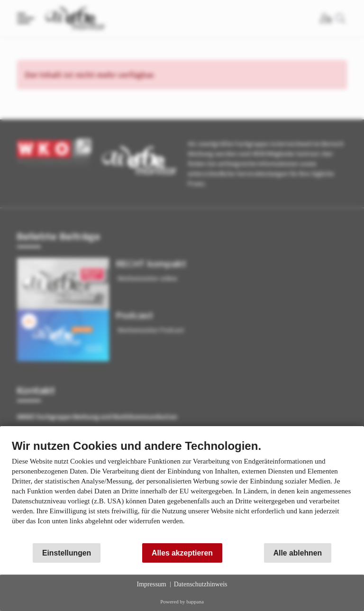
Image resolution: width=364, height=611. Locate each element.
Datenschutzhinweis (201, 584)
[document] (182, 489)
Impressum (152, 584)
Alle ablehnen (298, 553)
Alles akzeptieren (182, 553)
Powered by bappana (182, 602)
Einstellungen (67, 553)
